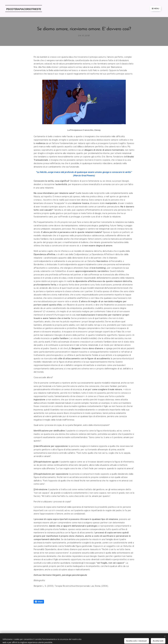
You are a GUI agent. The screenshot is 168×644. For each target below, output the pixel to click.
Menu (156, 9)
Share (39, 602)
